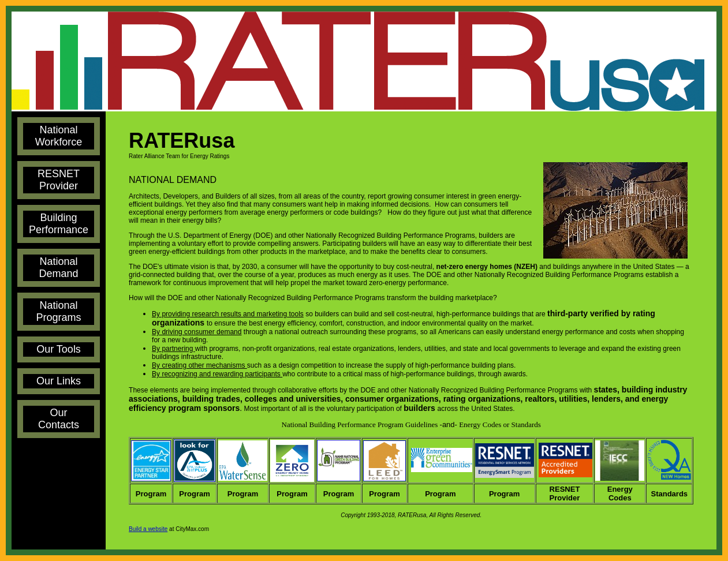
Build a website (148, 529)
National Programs (59, 311)
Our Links (59, 381)
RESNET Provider (59, 180)
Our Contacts (59, 419)
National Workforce (59, 136)
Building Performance (59, 224)
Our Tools (59, 349)
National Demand (59, 268)
